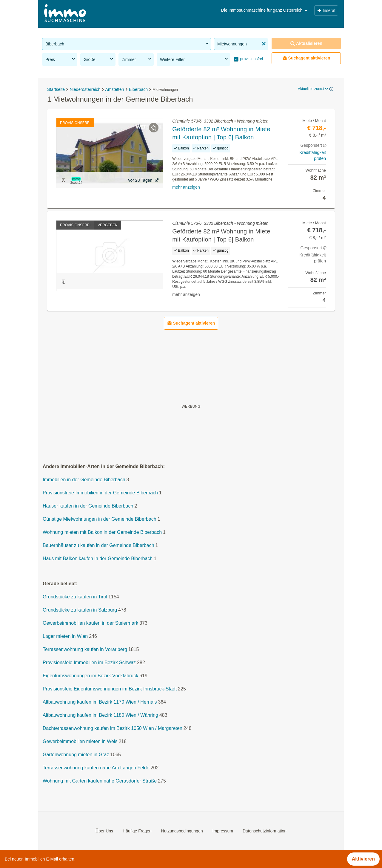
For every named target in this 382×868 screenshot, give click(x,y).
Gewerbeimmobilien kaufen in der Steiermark (90, 623)
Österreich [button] (296, 10)
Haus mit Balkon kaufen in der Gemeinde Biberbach (98, 558)
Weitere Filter (194, 59)
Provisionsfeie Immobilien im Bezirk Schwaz (89, 663)
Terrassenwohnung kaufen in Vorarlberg (85, 649)
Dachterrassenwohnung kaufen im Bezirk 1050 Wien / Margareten (113, 728)
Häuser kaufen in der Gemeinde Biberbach (88, 506)
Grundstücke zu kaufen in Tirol (75, 597)
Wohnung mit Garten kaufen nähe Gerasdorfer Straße (100, 781)
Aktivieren (363, 859)
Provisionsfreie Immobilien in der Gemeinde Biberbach (100, 493)
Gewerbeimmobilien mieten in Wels (80, 741)
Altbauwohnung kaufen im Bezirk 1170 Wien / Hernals (100, 702)
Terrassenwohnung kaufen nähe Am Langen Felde (96, 768)
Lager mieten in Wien (65, 636)
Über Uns (104, 831)
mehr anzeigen (186, 187)
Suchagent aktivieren (306, 58)
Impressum (223, 831)
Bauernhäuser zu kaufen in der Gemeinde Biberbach (98, 545)
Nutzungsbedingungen (182, 831)
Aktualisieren (306, 43)
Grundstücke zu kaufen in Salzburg (80, 610)
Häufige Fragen (137, 831)
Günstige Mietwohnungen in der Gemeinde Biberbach (100, 519)
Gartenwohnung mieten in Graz (76, 755)
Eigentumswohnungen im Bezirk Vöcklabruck (90, 676)
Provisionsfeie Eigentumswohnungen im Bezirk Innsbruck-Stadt (110, 689)
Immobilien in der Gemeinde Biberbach (84, 480)
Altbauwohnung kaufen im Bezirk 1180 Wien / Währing (100, 715)
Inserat (326, 10)
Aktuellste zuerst (313, 89)
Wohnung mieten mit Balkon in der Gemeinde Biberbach (102, 532)
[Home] (65, 14)
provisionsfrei (251, 59)
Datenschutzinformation (265, 831)
